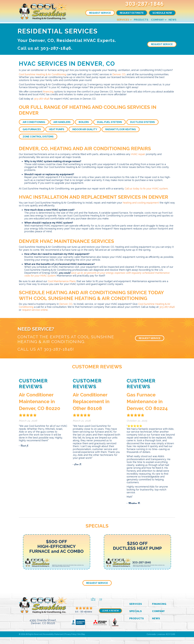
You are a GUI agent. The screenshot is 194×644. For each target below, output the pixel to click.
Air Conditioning (34, 122)
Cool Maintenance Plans (62, 281)
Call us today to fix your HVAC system (146, 189)
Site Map (81, 634)
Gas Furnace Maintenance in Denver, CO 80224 (147, 401)
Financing (159, 604)
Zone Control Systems (38, 137)
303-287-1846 (145, 4)
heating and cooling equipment (141, 203)
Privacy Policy (70, 634)
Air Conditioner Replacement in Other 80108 (91, 401)
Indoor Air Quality (85, 129)
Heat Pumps (57, 129)
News (173, 20)
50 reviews (86, 612)
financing (48, 92)
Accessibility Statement (53, 634)
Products (141, 20)
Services (123, 20)
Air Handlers (62, 122)
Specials (136, 611)
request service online (35, 310)
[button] (131, 20)
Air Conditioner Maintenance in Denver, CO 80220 (40, 401)
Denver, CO (119, 74)
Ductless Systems (142, 122)
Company (158, 20)
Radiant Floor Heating (121, 129)
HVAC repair (138, 154)
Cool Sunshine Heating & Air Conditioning (43, 74)
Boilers (84, 122)
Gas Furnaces (32, 129)
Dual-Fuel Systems (109, 122)
